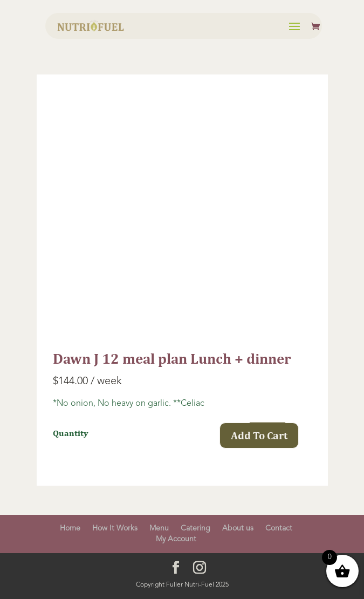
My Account (176, 539)
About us (238, 528)
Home (70, 528)
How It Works (115, 528)
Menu (159, 528)
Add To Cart (259, 435)
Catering (195, 528)
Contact (279, 528)
